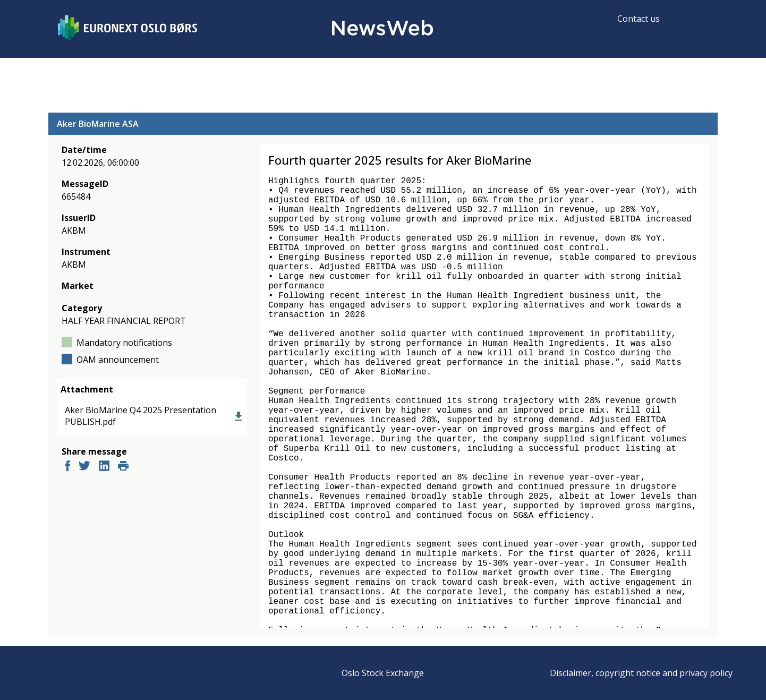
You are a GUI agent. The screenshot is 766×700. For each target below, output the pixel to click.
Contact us (639, 19)
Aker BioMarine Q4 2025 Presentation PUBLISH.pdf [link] (141, 416)
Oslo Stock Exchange (383, 673)
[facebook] (68, 467)
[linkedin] (104, 467)
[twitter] (84, 467)
